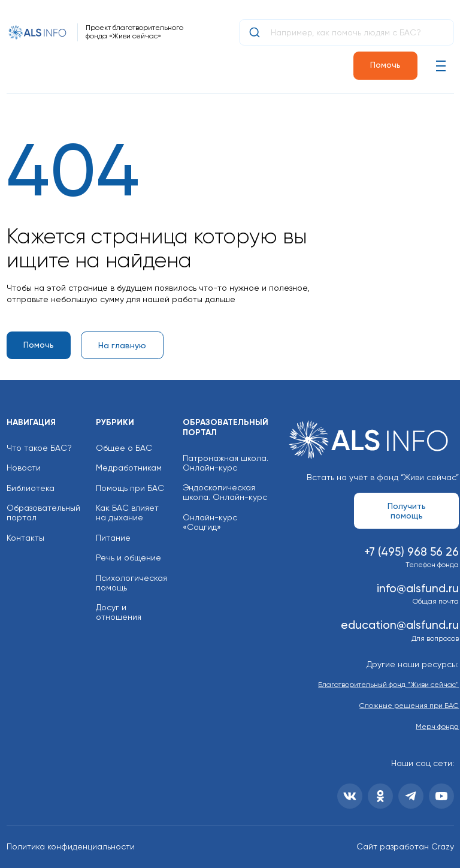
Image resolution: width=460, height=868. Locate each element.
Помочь (385, 65)
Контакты (25, 538)
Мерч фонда (437, 727)
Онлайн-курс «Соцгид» (210, 522)
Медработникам (129, 468)
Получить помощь (407, 511)
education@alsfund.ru (400, 625)
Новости (24, 468)
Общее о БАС (124, 448)
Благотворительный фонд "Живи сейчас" (388, 685)
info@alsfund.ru (418, 588)
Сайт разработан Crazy (405, 846)
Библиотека (31, 488)
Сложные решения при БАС (409, 706)
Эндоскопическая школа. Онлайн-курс (225, 492)
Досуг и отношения (119, 612)
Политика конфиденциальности (71, 846)
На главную (122, 345)
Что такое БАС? (39, 448)
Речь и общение (128, 557)
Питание (113, 538)
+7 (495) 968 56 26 (411, 552)
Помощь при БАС (130, 488)
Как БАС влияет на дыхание (127, 513)
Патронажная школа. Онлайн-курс (226, 463)
